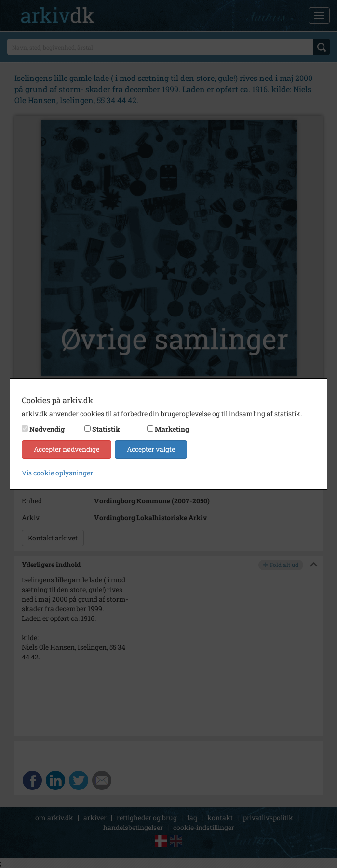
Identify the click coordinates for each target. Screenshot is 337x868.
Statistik (106, 429)
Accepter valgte (151, 449)
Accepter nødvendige (67, 449)
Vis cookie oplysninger (57, 473)
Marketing (172, 429)
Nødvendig (47, 429)
